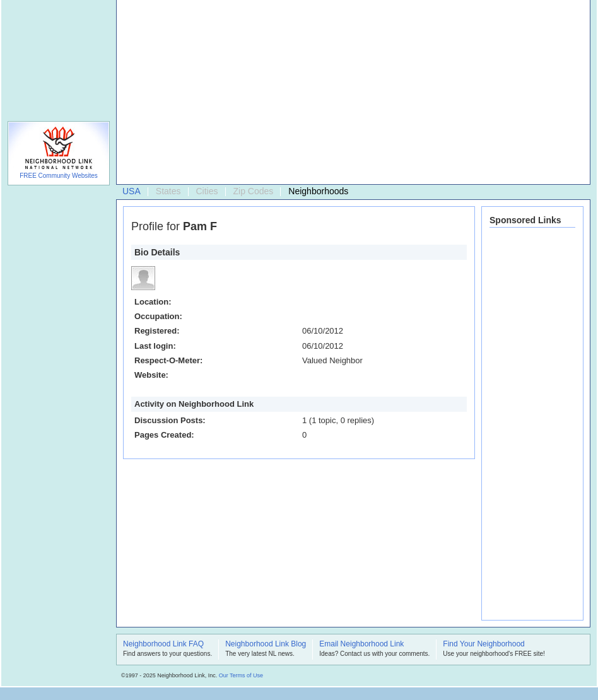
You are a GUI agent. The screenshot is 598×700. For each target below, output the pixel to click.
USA (132, 191)
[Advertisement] (302, 95)
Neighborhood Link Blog (266, 645)
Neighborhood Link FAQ (163, 645)
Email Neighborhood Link (361, 645)
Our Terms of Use (241, 675)
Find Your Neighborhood (484, 645)
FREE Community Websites (59, 176)
